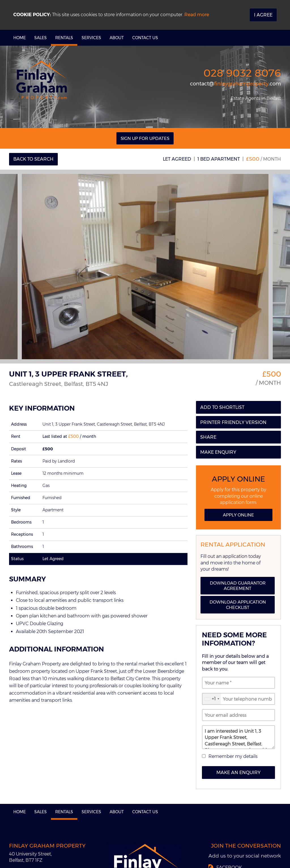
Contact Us (145, 38)
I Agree (263, 15)
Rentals (64, 38)
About (117, 38)
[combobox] (212, 699)
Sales (40, 38)
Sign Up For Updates (145, 138)
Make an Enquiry (238, 773)
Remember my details (233, 756)
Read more (197, 15)
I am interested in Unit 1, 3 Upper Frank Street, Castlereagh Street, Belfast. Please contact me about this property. (238, 737)
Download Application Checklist (238, 605)
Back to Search (33, 159)
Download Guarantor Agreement (238, 586)
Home (20, 38)
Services (91, 38)
